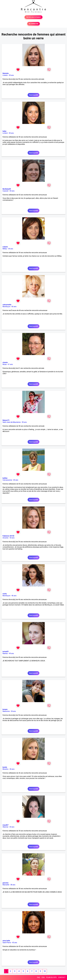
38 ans (13, 885)
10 (45, 971)
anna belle (6, 941)
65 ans (12, 191)
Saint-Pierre (7, 943)
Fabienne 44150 (8, 536)
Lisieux (5, 75)
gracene (5, 883)
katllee (5, 478)
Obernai (5, 827)
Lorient (5, 133)
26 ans (12, 769)
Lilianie (5, 247)
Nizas (5, 364)
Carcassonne (7, 480)
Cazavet (5, 191)
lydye (4, 131)
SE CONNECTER (33, 24)
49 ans (11, 653)
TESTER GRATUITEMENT (34, 17)
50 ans (11, 133)
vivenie (5, 362)
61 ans (10, 364)
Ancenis (5, 538)
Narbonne (6, 711)
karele (5, 767)
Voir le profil (33, 95)
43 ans (15, 943)
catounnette (7, 305)
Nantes (5, 653)
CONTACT (62, 977)
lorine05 (6, 652)
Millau (5, 249)
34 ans (12, 827)
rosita (5, 594)
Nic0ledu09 (7, 189)
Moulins (5, 769)
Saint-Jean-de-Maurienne (12, 422)
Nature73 (6, 420)
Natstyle (6, 73)
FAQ (39, 977)
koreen (5, 709)
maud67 (6, 825)
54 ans (11, 249)
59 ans (11, 75)
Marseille (6, 885)
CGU (43, 977)
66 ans (14, 307)
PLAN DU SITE (52, 977)
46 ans (14, 596)
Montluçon (6, 307)
